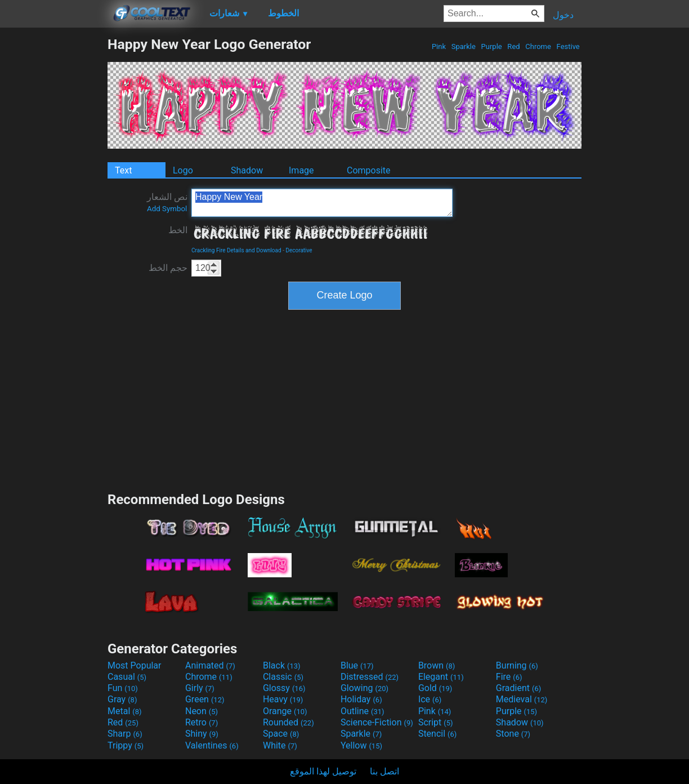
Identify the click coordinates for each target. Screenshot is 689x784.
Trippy (126, 745)
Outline (363, 711)
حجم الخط (168, 268)
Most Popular (135, 665)
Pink (439, 46)
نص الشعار (167, 202)
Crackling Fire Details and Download (236, 250)
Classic (283, 677)
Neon (202, 711)
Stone (513, 734)
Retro (202, 722)
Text (123, 170)
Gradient (518, 688)
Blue (357, 665)
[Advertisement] (53, 205)
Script (436, 722)
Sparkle (464, 46)
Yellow (361, 745)
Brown (437, 665)
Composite (369, 170)
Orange (285, 711)
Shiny (202, 734)
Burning (517, 665)
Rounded (288, 722)
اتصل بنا (384, 771)
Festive (568, 46)
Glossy (284, 688)
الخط (178, 230)
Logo (183, 170)
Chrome (538, 46)
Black (282, 665)
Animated (210, 665)
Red (514, 46)
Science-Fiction (377, 722)
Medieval (522, 699)
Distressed (370, 677)
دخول (563, 15)
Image (301, 170)
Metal (125, 711)
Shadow (247, 170)
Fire (509, 677)
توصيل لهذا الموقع (323, 771)
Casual (127, 677)
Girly (200, 688)
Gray (122, 699)
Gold (435, 688)
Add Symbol (167, 209)
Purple (491, 46)
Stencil (437, 734)
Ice (430, 699)
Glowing (364, 688)
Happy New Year (322, 203)
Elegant (441, 677)
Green (205, 699)
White (280, 745)
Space (281, 734)
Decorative (299, 250)
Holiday (361, 699)
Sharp (125, 734)
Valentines (212, 745)
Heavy (283, 699)
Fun (123, 688)
